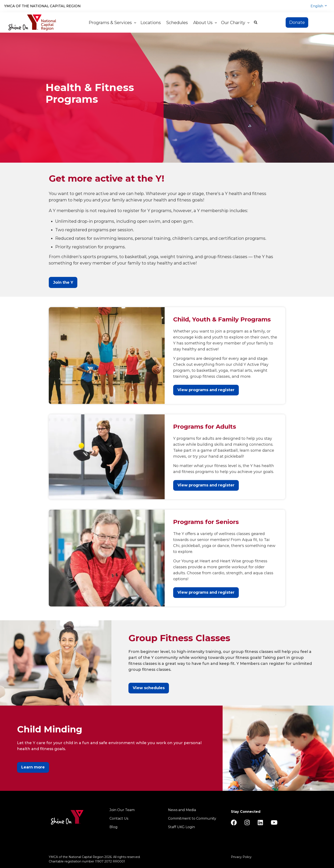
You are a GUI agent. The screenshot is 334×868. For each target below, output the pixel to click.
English (317, 6)
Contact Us (119, 818)
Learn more (33, 767)
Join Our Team (122, 810)
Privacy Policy (241, 857)
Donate (297, 22)
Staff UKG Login (181, 827)
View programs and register (206, 390)
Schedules (178, 23)
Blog (114, 827)
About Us (205, 23)
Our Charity (235, 23)
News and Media (182, 810)
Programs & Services (112, 23)
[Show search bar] (256, 23)
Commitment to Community (192, 818)
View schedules (149, 688)
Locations (151, 23)
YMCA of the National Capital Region (42, 6)
